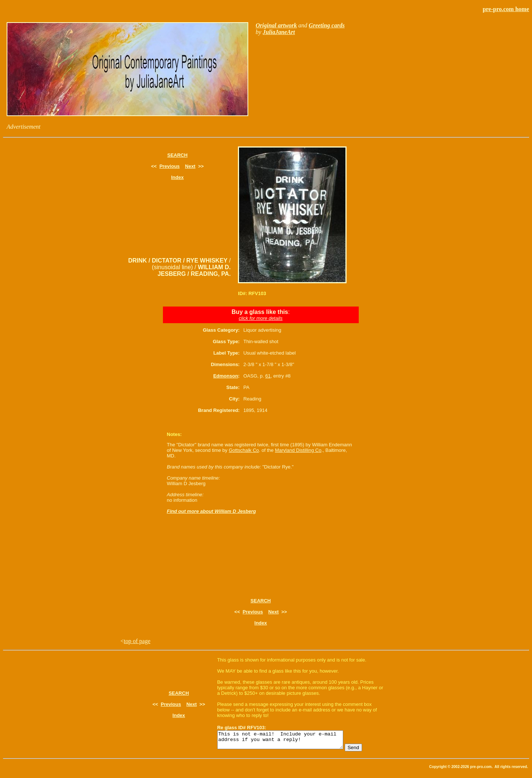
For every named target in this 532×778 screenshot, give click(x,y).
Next (190, 166)
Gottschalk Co (244, 450)
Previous (169, 166)
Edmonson (226, 376)
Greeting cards (327, 25)
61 (268, 376)
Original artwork (276, 25)
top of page (137, 641)
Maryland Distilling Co (298, 450)
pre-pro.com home (506, 9)
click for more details (260, 318)
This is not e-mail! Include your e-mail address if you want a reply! (288, 741)
